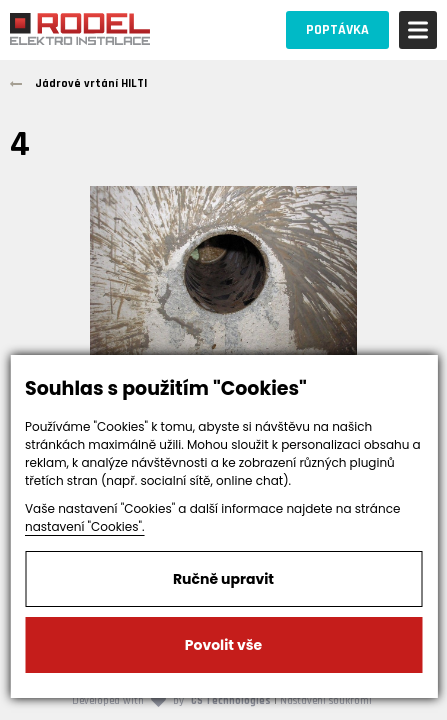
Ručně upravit (223, 579)
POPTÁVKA (337, 30)
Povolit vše (223, 645)
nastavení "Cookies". (85, 526)
